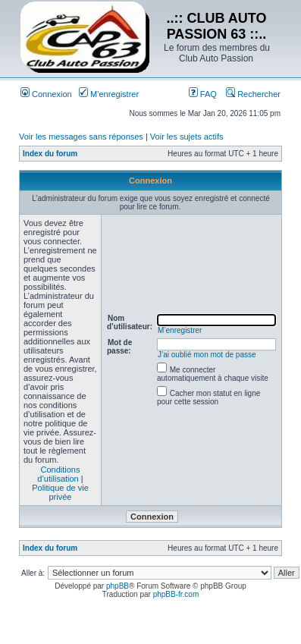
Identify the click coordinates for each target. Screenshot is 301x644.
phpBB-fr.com (176, 594)
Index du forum (50, 154)
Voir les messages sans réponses (81, 137)
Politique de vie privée (60, 492)
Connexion (46, 94)
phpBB (118, 586)
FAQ (203, 94)
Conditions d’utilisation (58, 474)
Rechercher (253, 94)
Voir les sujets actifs (187, 137)
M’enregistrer (109, 94)
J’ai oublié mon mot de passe (207, 355)
